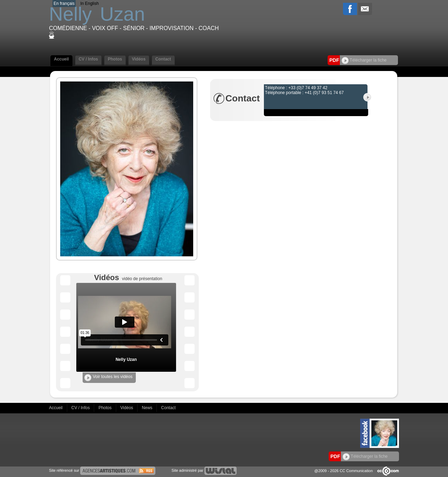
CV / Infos (88, 59)
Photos (115, 59)
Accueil (61, 59)
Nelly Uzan (126, 359)
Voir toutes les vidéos (108, 378)
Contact (163, 59)
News (148, 408)
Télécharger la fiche (364, 60)
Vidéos (139, 59)
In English (89, 3)
